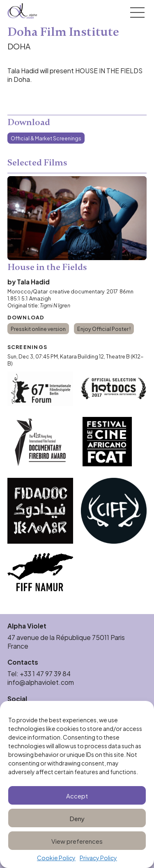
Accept (77, 795)
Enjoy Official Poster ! (104, 328)
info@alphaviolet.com (41, 682)
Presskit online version (38, 328)
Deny (77, 818)
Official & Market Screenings (46, 138)
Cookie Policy (56, 858)
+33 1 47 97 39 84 (46, 673)
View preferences (77, 841)
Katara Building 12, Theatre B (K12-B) (76, 360)
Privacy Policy (98, 858)
